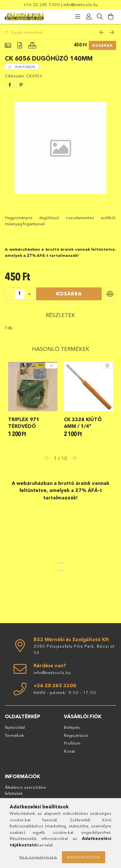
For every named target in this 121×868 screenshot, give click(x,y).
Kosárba (102, 45)
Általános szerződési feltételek (25, 790)
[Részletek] (20, 46)
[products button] (78, 17)
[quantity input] (20, 294)
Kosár (70, 751)
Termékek (15, 735)
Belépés (72, 727)
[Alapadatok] (8, 46)
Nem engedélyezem (38, 857)
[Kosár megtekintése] (111, 17)
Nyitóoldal (15, 727)
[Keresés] (100, 17)
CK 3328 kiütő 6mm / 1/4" (83, 423)
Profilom (72, 743)
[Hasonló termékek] (32, 46)
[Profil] (89, 17)
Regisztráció (76, 735)
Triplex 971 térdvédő (24, 423)
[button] (110, 294)
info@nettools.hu (81, 5)
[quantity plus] (29, 294)
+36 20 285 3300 (42, 5)
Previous (49, 458)
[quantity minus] (10, 294)
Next (72, 458)
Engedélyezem (84, 857)
